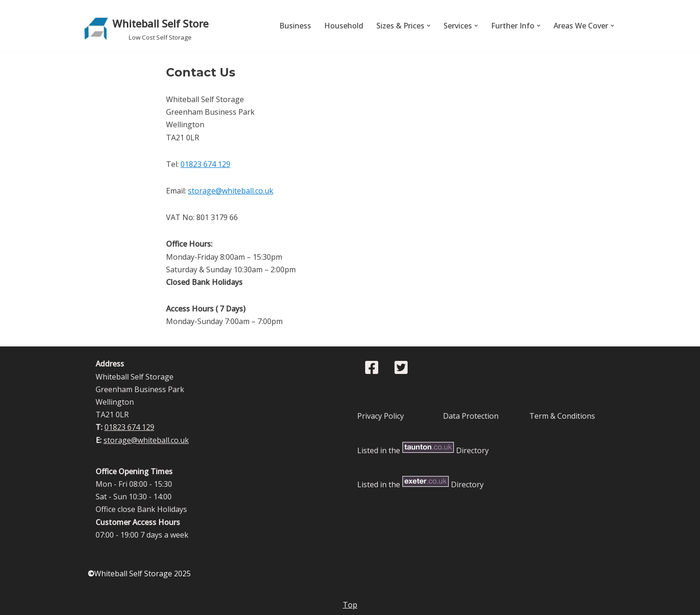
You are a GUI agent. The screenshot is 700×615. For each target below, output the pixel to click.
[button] (429, 26)
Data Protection (471, 416)
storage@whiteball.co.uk (231, 191)
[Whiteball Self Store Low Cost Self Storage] (146, 29)
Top (350, 605)
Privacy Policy (381, 416)
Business (295, 26)
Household (344, 26)
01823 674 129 (205, 164)
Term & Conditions (562, 416)
